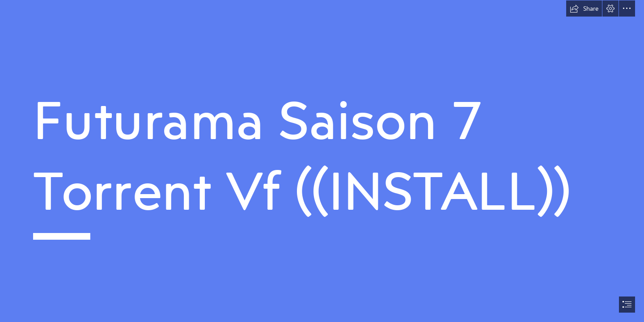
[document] (322, 161)
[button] (584, 8)
